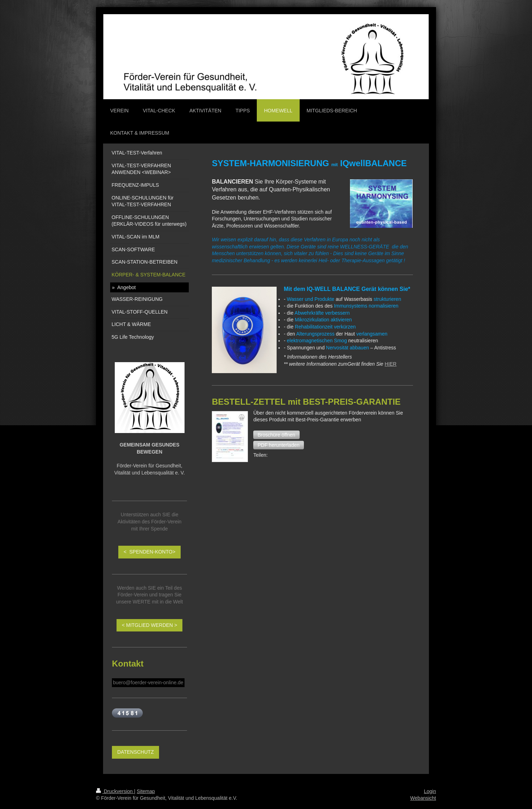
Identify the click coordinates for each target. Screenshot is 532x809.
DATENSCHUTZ (135, 752)
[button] (276, 435)
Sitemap (146, 791)
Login (430, 791)
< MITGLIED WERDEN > (149, 625)
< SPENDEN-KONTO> (149, 552)
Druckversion (115, 791)
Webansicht (423, 798)
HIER (390, 364)
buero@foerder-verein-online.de (148, 682)
